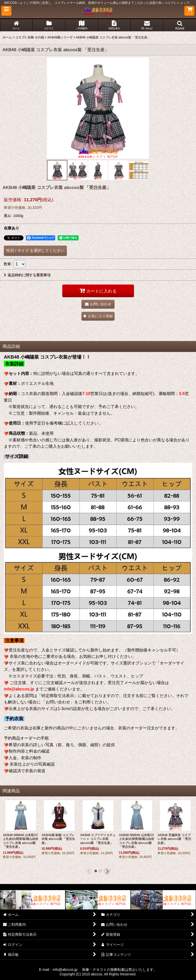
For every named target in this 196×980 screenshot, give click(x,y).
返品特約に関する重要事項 (27, 275)
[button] (6, 11)
